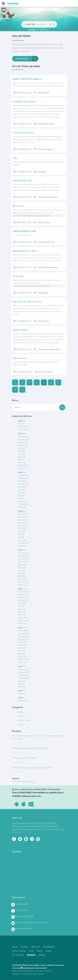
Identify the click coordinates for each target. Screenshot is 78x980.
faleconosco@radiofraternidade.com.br (32, 922)
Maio (20, 457)
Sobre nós (36, 947)
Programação (49, 947)
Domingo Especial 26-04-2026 (24, 758)
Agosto (21, 448)
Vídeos (40, 951)
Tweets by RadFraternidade (23, 781)
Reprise (21, 724)
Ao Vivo (21, 712)
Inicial (15, 947)
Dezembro (22, 436)
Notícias (21, 716)
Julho (20, 451)
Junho (20, 454)
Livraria (42, 955)
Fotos (31, 951)
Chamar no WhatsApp (24, 916)
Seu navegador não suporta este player (39, 24)
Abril (20, 424)
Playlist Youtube (24, 720)
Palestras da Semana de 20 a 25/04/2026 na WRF (32, 768)
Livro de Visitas (19, 951)
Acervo (48, 951)
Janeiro (21, 468)
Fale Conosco (18, 955)
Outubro (22, 442)
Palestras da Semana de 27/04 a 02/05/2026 (30, 748)
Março (21, 427)
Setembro (22, 445)
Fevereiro (22, 429)
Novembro (22, 439)
